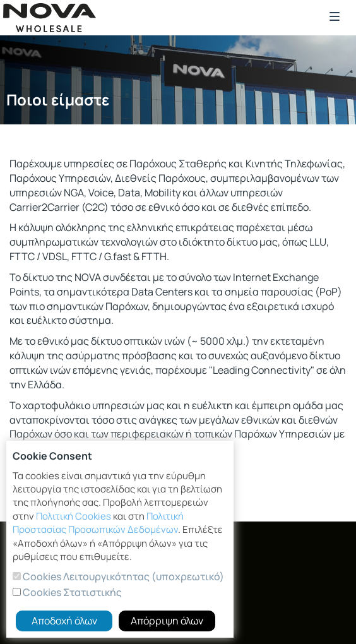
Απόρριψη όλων (167, 621)
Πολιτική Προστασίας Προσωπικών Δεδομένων (98, 523)
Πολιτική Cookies (74, 516)
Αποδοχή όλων (64, 621)
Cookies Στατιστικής (71, 592)
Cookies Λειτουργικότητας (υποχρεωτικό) (122, 576)
